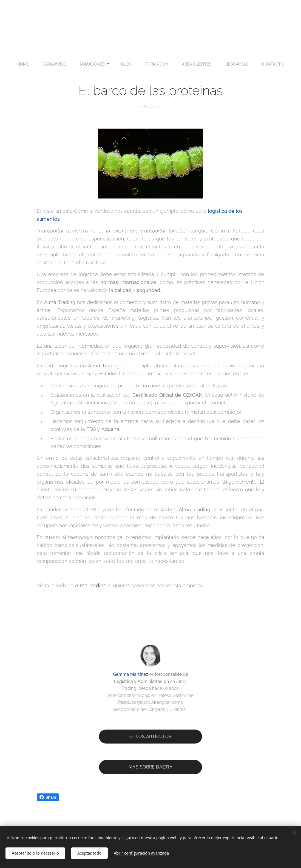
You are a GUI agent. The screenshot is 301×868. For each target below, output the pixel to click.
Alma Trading (91, 585)
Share (48, 797)
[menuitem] (105, 64)
